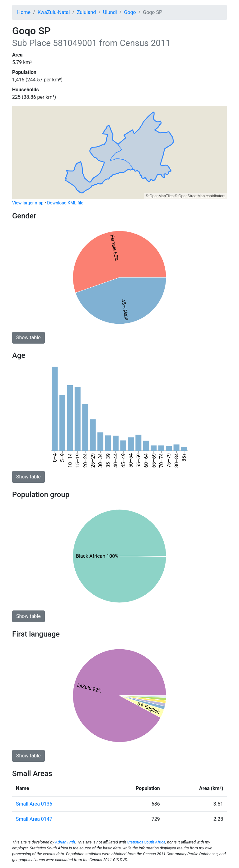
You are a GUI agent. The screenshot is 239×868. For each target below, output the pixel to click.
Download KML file (65, 203)
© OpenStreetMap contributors (200, 196)
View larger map (28, 203)
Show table (28, 338)
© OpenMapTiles (160, 196)
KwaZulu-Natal (54, 12)
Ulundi (110, 12)
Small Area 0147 (34, 819)
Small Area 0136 (34, 804)
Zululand (86, 12)
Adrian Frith (65, 842)
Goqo (130, 12)
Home (24, 12)
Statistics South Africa (146, 842)
